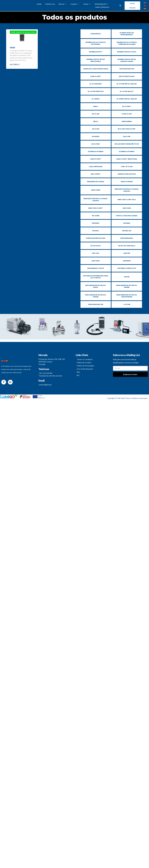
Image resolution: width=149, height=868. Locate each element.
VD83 (12, 48)
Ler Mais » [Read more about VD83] (15, 64)
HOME (39, 4)
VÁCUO (62, 4)
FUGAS (87, 4)
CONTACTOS (50, 4)
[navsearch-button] (120, 6)
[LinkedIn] (10, 385)
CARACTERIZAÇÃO (102, 7)
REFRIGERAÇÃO (102, 4)
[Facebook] (4, 385)
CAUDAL (75, 4)
